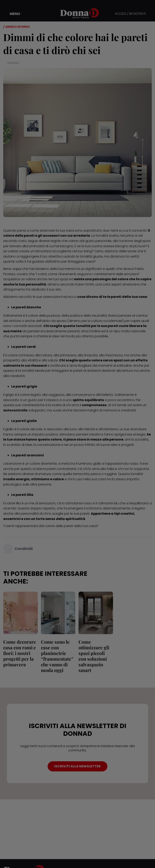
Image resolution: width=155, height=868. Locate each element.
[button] (12, 14)
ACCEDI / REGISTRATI (130, 14)
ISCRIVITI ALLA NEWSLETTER (77, 766)
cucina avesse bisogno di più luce (118, 246)
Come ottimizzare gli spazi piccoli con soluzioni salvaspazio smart (94, 656)
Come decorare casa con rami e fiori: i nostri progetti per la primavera (20, 653)
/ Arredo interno (17, 27)
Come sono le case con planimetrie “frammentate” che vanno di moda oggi (57, 656)
